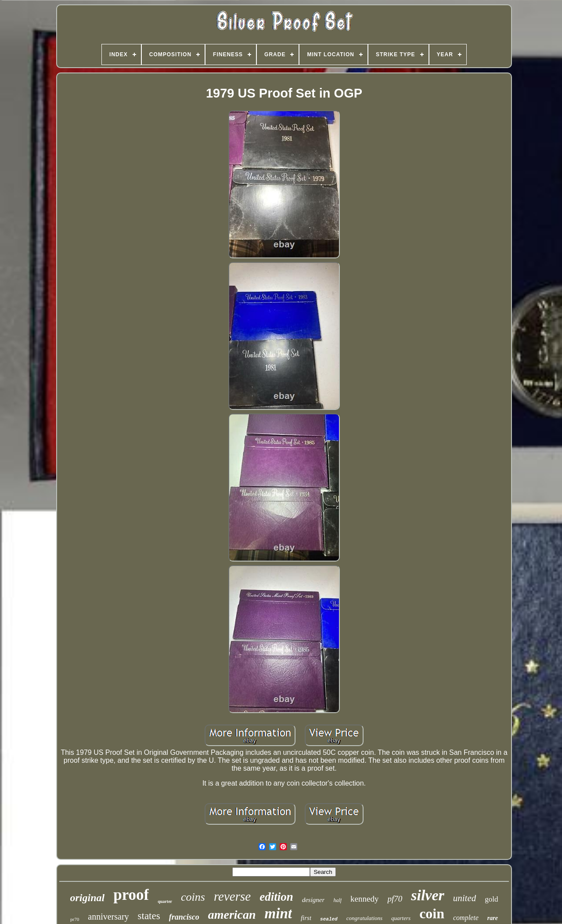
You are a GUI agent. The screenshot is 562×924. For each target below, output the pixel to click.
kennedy (364, 899)
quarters (401, 918)
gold (491, 899)
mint (278, 913)
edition (276, 897)
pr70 (75, 919)
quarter (165, 901)
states (149, 916)
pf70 (395, 899)
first (306, 918)
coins (193, 897)
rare (493, 918)
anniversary (108, 917)
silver (428, 895)
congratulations (364, 918)
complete (466, 918)
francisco (184, 917)
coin (432, 913)
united (465, 898)
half (337, 900)
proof (131, 895)
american (232, 915)
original (88, 898)
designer (313, 900)
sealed (329, 919)
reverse (232, 896)
